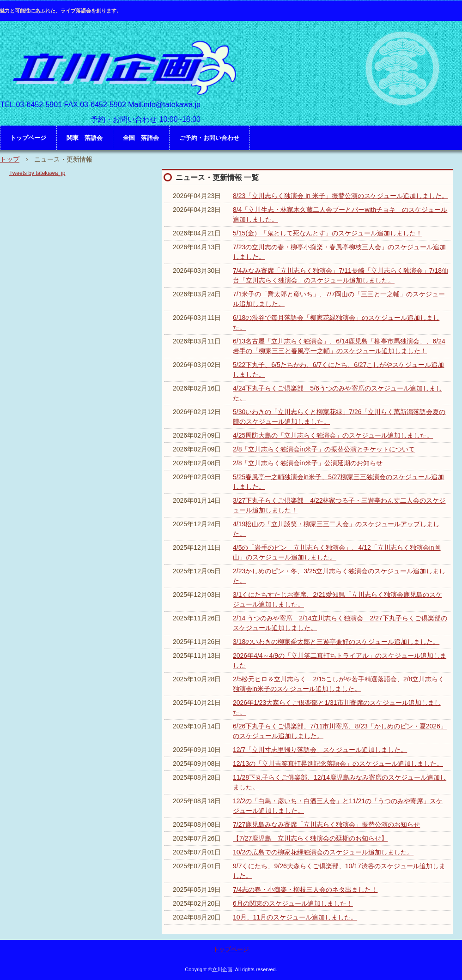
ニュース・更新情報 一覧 (217, 177)
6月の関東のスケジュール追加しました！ (293, 903)
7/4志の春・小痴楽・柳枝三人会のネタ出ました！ (305, 890)
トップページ (28, 138)
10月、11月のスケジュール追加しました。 (295, 917)
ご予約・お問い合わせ (209, 138)
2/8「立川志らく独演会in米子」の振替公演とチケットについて (324, 449)
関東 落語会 (85, 138)
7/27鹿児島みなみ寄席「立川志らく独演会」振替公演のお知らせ (326, 824)
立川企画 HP (122, 67)
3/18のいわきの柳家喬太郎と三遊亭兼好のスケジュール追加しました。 (336, 642)
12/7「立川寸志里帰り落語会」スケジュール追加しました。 (320, 750)
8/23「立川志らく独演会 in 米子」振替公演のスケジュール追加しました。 (340, 196)
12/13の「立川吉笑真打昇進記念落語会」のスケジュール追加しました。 (338, 764)
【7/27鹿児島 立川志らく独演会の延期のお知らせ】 (310, 838)
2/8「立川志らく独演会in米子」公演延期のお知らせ (308, 463)
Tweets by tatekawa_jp (37, 173)
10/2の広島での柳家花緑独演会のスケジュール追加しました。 (323, 852)
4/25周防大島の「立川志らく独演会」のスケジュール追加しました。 (333, 435)
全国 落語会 (141, 138)
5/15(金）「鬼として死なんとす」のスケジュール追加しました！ (328, 233)
